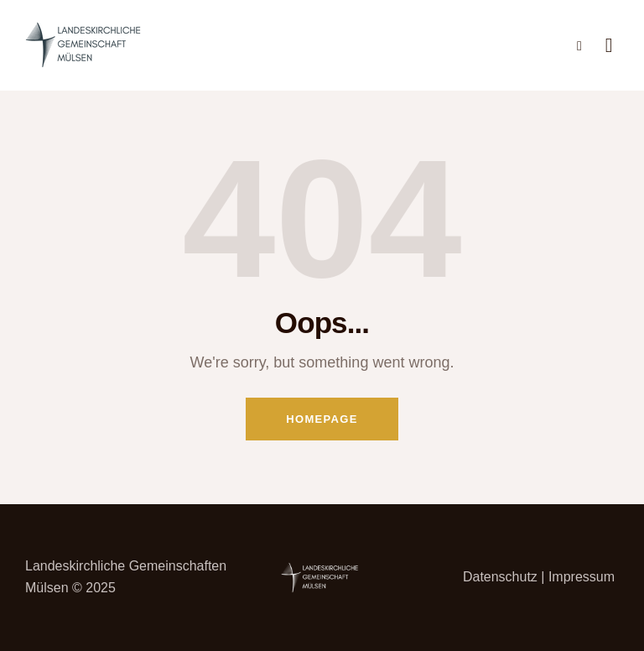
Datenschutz (500, 577)
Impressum (582, 577)
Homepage (322, 419)
